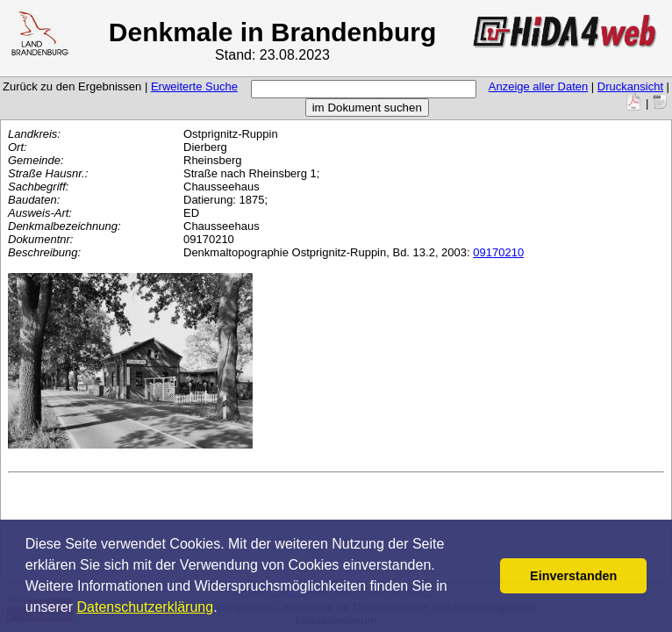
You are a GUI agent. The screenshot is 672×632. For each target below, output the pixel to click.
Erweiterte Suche (194, 86)
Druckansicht (630, 86)
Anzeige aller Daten (538, 86)
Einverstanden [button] (573, 576)
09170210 (498, 252)
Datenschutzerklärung (146, 607)
